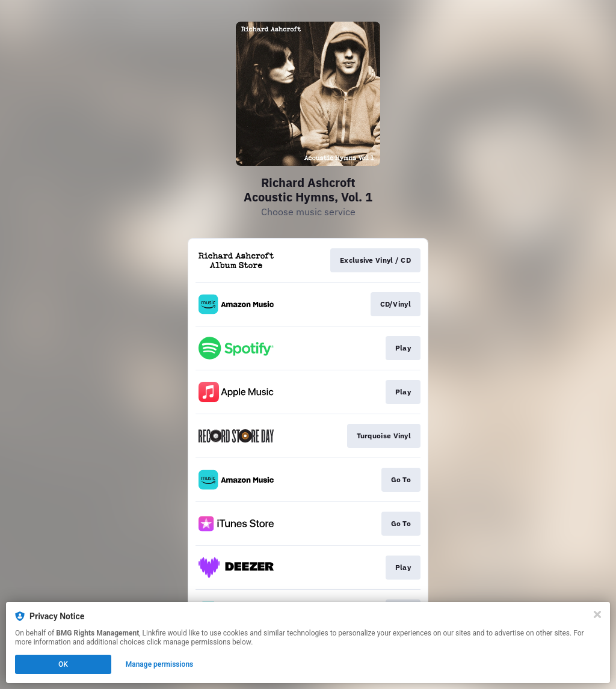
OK (63, 664)
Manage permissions (160, 664)
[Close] (597, 614)
